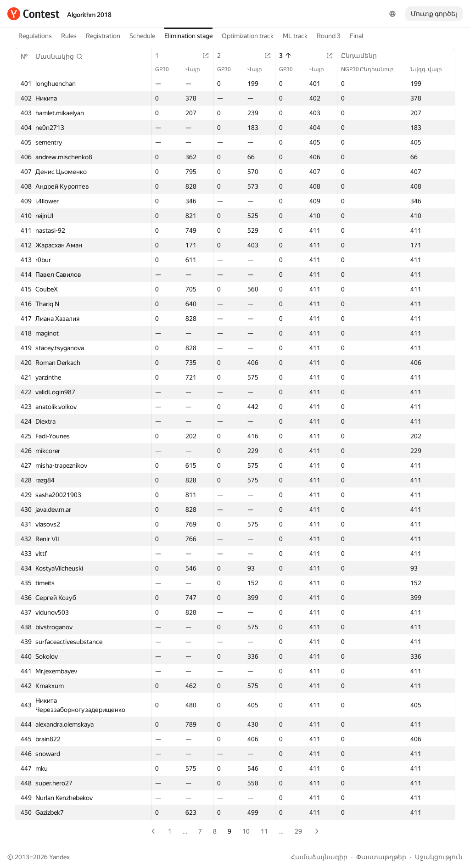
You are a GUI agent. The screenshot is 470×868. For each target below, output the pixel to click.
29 (298, 831)
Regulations (35, 36)
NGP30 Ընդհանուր (372, 69)
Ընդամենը (364, 56)
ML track (295, 36)
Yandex (59, 857)
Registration (103, 36)
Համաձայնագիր (319, 857)
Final (356, 36)
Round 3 (329, 36)
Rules (69, 36)
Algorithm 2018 (89, 15)
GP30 (167, 69)
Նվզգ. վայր (431, 69)
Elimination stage (188, 36)
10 (246, 831)
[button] (59, 56)
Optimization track (248, 36)
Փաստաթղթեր (381, 857)
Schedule (142, 36)
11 (264, 831)
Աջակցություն (439, 857)
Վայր (197, 69)
